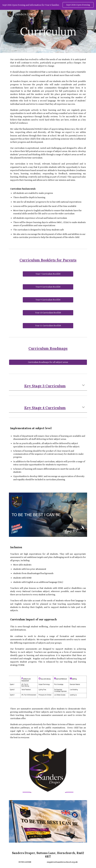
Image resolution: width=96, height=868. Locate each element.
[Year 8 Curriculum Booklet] (48, 287)
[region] (48, 5)
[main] (48, 31)
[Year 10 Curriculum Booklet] (48, 313)
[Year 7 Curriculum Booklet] (48, 274)
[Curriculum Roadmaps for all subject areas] (48, 362)
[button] (4, 14)
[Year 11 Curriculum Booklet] (48, 326)
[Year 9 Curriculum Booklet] (48, 300)
